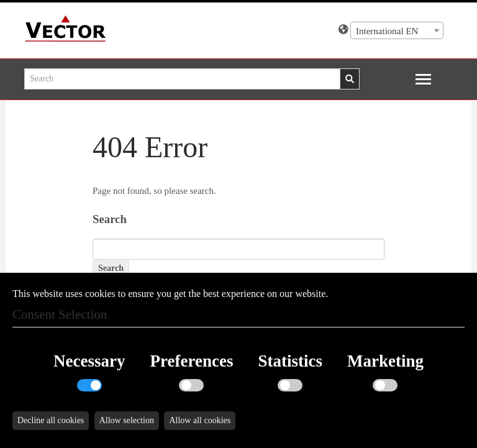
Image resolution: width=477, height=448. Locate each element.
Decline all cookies (51, 420)
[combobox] (397, 30)
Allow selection (127, 420)
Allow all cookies (200, 420)
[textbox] (397, 31)
